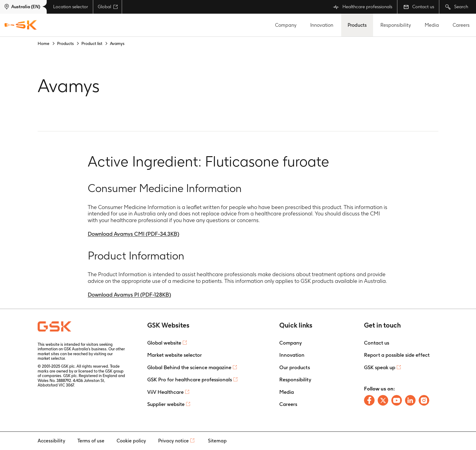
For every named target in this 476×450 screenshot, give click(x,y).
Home (44, 43)
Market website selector (175, 355)
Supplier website (166, 404)
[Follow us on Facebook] (369, 400)
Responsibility (396, 25)
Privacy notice (173, 441)
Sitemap (217, 441)
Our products (295, 367)
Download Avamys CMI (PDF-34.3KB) (133, 234)
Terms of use (91, 441)
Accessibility (51, 441)
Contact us (419, 7)
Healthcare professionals (363, 7)
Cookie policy (131, 441)
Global (108, 7)
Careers (461, 25)
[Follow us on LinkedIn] (410, 400)
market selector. (52, 358)
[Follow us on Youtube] (397, 400)
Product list (92, 43)
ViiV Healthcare (165, 392)
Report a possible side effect (397, 355)
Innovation (322, 25)
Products (357, 25)
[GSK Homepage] (21, 25)
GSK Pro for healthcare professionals (190, 380)
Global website (164, 343)
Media (432, 25)
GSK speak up (380, 367)
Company (286, 25)
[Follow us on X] (383, 400)
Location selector (71, 7)
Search (457, 7)
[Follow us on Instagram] (424, 400)
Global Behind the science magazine (189, 367)
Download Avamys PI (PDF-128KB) (129, 295)
